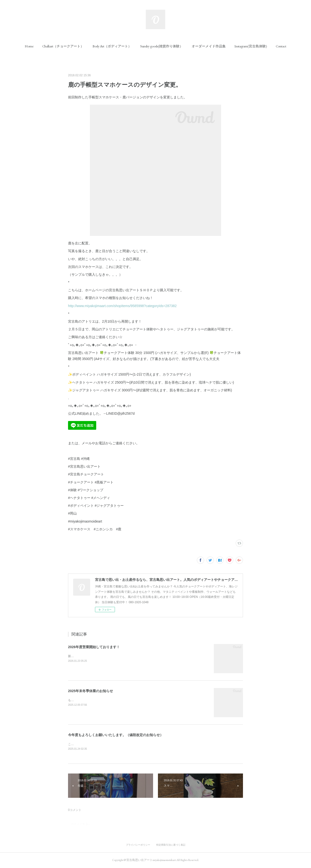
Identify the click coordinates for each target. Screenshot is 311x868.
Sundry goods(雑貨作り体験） (162, 46)
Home (29, 46)
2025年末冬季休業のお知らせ (91, 691)
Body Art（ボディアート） (112, 46)
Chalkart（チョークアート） (63, 46)
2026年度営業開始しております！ (94, 647)
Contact (281, 46)
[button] (29, 46)
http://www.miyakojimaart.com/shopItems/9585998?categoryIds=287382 (122, 306)
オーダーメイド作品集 (209, 46)
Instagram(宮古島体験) (251, 46)
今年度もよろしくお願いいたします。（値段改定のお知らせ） (116, 735)
